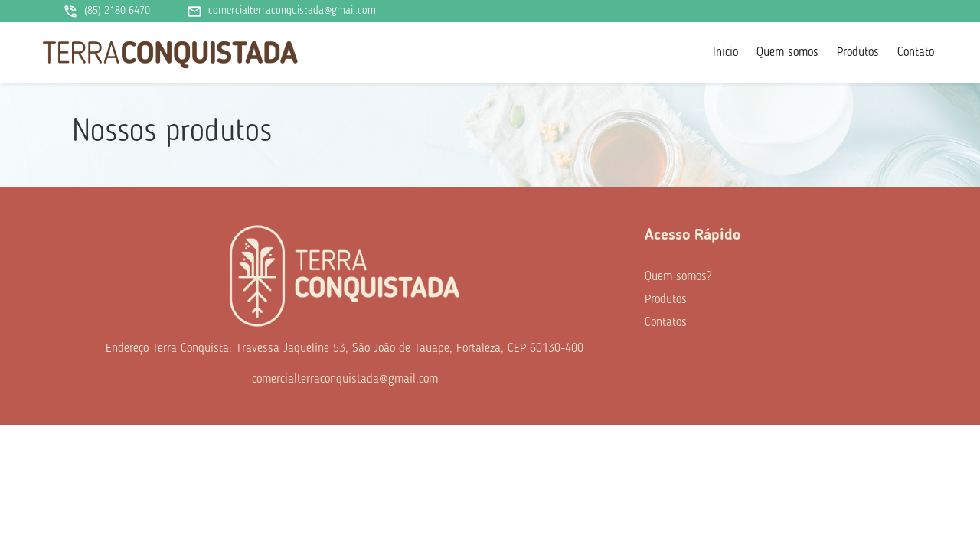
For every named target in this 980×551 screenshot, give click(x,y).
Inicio (725, 53)
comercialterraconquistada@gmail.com (281, 11)
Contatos (666, 323)
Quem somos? (678, 277)
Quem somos (787, 53)
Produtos (858, 53)
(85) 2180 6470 (106, 11)
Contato (916, 53)
